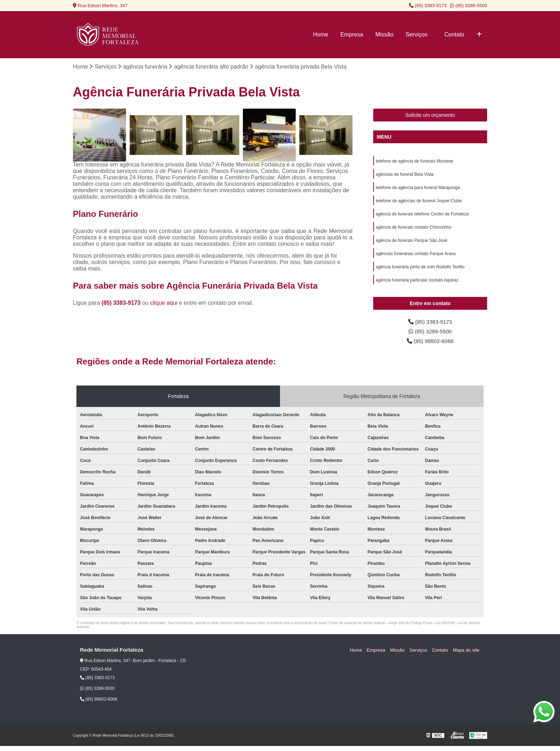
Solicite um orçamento (430, 115)
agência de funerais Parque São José (411, 243)
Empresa (352, 34)
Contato (454, 34)
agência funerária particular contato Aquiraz (417, 284)
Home (321, 34)
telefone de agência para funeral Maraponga (418, 189)
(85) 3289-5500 (469, 6)
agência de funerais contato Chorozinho (414, 229)
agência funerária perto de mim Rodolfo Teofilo (420, 270)
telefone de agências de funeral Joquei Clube (419, 202)
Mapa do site (466, 655)
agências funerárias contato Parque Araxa (416, 257)
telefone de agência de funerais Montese (414, 161)
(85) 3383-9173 (428, 6)
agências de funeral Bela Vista (405, 175)
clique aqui (164, 303)
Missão (384, 34)
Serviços (417, 34)
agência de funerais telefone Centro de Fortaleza (422, 216)
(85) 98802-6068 (430, 346)
